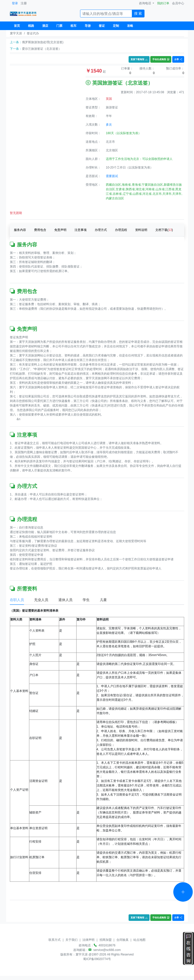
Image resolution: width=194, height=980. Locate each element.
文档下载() (164, 230)
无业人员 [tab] (41, 600)
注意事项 (81, 230)
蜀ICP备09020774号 (97, 959)
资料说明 (141, 230)
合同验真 (123, 940)
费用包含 (40, 230)
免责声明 (60, 230)
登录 (15, 3)
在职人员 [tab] (17, 600)
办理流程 (121, 230)
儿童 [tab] (103, 600)
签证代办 (33, 33)
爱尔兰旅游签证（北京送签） (42, 49)
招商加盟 (106, 940)
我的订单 (163, 3)
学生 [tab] (86, 600)
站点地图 (139, 940)
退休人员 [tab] (65, 600)
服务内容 (20, 230)
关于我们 (71, 940)
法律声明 (88, 940)
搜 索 (138, 13)
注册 (24, 3)
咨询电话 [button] (145, 3)
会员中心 (178, 3)
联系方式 (55, 940)
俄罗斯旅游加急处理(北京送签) (43, 42)
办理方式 (101, 230)
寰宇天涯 (16, 33)
